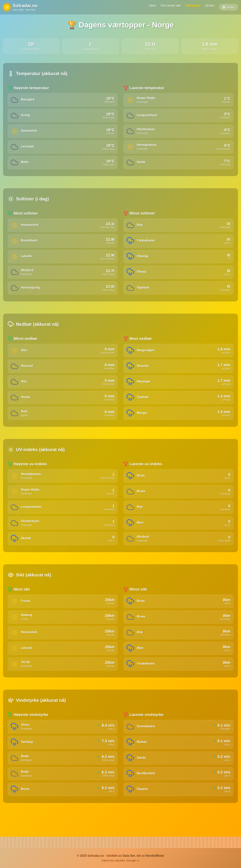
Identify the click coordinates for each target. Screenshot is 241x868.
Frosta (26, 612)
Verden (210, 6)
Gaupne (143, 804)
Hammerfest (30, 228)
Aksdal (26, 548)
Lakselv (27, 260)
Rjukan (142, 756)
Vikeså (142, 276)
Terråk (26, 675)
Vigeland (143, 292)
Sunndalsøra (146, 740)
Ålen (25, 356)
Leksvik (27, 660)
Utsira (26, 738)
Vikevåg (143, 260)
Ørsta (141, 484)
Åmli (25, 419)
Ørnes (142, 500)
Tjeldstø (143, 404)
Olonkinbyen (146, 131)
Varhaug (27, 756)
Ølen (141, 532)
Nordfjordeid (146, 788)
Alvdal (26, 404)
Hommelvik (29, 132)
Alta (24, 388)
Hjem (153, 6)
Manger (143, 420)
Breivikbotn (30, 244)
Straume (143, 372)
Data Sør (129, 856)
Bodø (25, 770)
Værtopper (193, 6)
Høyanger (144, 388)
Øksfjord (28, 275)
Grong (26, 116)
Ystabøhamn (146, 244)
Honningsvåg (31, 292)
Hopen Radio (147, 98)
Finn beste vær (171, 6)
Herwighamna (147, 147)
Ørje (140, 228)
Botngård (28, 100)
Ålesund (27, 372)
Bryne (26, 804)
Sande (142, 772)
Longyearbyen (148, 116)
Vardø (141, 164)
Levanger (28, 148)
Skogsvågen (146, 356)
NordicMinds (155, 856)
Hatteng (27, 626)
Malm (25, 164)
